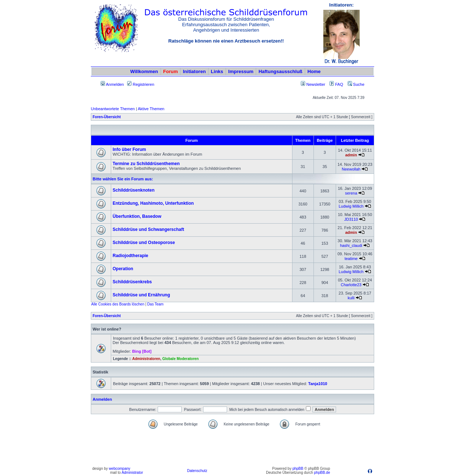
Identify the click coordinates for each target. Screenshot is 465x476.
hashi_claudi (351, 245)
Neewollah (351, 169)
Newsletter (316, 84)
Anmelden (112, 84)
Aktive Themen (151, 109)
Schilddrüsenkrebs (132, 282)
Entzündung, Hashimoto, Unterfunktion (153, 203)
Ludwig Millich (351, 206)
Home (314, 71)
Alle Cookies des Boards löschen (118, 304)
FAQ (336, 84)
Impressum (241, 71)
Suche (356, 84)
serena (351, 193)
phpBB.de (322, 473)
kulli (351, 298)
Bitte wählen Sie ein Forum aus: (123, 179)
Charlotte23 (351, 285)
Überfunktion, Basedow (137, 216)
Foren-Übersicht (107, 117)
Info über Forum (129, 149)
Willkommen (144, 71)
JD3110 (351, 219)
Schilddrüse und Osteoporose (144, 243)
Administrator (132, 473)
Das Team (155, 304)
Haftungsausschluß (281, 71)
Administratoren (146, 359)
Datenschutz (197, 471)
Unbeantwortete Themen (113, 109)
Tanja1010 (318, 384)
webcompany (120, 469)
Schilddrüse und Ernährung (141, 295)
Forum (170, 71)
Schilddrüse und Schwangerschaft (148, 229)
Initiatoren (194, 71)
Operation (123, 269)
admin (351, 155)
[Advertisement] (232, 448)
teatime (351, 259)
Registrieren (141, 84)
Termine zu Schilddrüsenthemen (146, 164)
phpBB (298, 469)
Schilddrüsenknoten (134, 190)
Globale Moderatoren (181, 359)
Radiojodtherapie (130, 256)
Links (217, 71)
